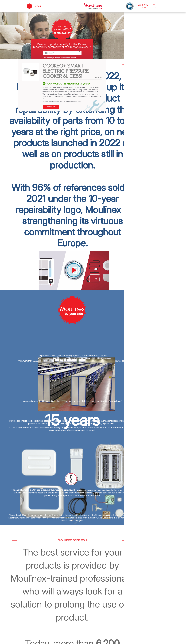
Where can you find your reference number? (60, 58)
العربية (143, 7)
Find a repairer (51, 107)
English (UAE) (143, 5)
